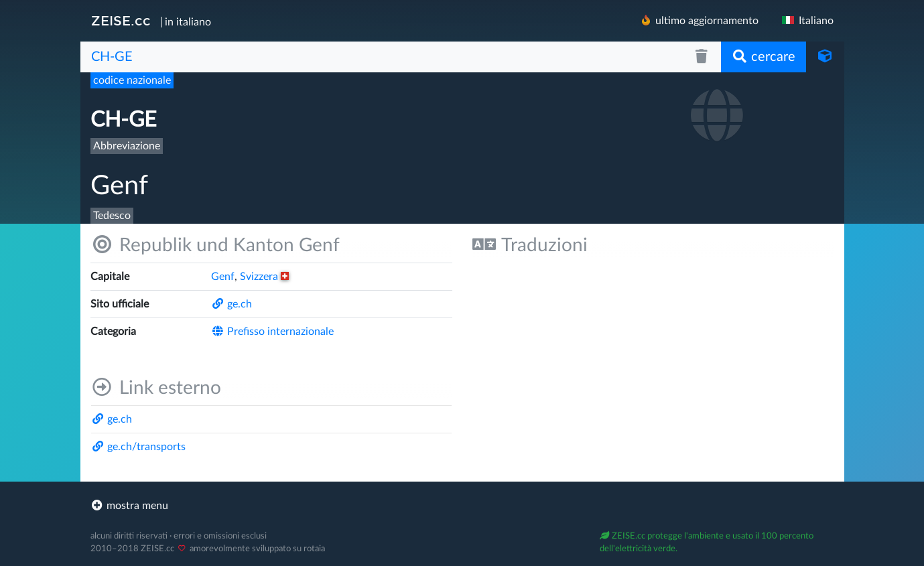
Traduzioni (530, 245)
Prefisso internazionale (272, 332)
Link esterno (156, 387)
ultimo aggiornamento (699, 20)
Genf (223, 277)
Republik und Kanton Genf (215, 245)
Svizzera (264, 277)
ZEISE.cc (121, 21)
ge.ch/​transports (138, 447)
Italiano (807, 21)
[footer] (462, 506)
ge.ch (232, 304)
